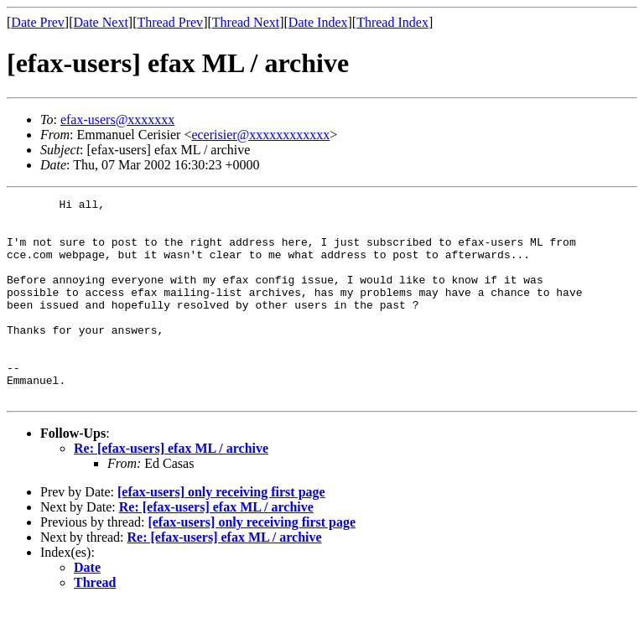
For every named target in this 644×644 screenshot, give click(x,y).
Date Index (318, 22)
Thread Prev (170, 22)
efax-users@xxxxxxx (117, 119)
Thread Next (246, 22)
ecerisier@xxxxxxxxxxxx (260, 135)
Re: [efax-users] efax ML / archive (171, 488)
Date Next (101, 22)
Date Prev (38, 22)
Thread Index (392, 22)
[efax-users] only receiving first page (221, 532)
